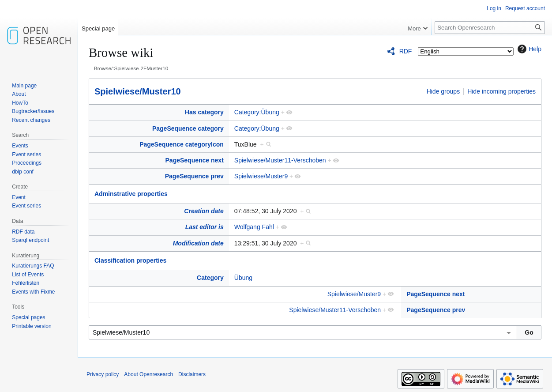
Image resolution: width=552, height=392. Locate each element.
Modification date (198, 243)
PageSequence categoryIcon (182, 144)
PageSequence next (195, 160)
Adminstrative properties (131, 194)
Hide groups (443, 91)
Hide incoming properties (501, 91)
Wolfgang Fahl (254, 227)
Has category (204, 112)
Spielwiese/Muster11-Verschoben (280, 160)
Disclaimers (192, 374)
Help (528, 49)
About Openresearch (148, 374)
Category (210, 278)
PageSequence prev (194, 176)
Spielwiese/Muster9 (261, 176)
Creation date (204, 211)
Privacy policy (103, 374)
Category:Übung (257, 112)
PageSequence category (188, 128)
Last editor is (205, 227)
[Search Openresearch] (490, 28)
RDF (406, 51)
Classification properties (130, 260)
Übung (243, 278)
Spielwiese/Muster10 (138, 91)
